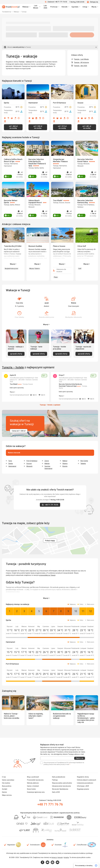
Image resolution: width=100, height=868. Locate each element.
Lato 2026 (45, 7)
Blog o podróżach (33, 777)
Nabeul (65, 461)
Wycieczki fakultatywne (60, 789)
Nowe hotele (31, 789)
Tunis (10, 461)
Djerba (11, 464)
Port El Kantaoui (32, 461)
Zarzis (47, 461)
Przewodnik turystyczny (35, 780)
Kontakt (5, 789)
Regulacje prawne (83, 789)
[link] (36, 7)
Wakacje (16, 12)
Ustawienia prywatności (85, 783)
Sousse (29, 464)
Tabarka (83, 464)
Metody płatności (33, 783)
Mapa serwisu (7, 795)
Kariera (4, 792)
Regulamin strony (83, 777)
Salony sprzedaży (8, 780)
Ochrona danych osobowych (87, 780)
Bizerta (65, 466)
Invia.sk (60, 857)
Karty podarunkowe (59, 777)
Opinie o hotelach (33, 786)
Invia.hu (66, 857)
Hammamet (12, 466)
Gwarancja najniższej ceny (36, 792)
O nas (4, 777)
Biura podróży (7, 786)
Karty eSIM (56, 792)
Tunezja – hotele (13, 367)
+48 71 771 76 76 (50, 804)
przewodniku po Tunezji (47, 575)
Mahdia (47, 464)
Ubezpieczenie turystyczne (61, 786)
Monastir (29, 466)
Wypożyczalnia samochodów (62, 783)
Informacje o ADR (83, 786)
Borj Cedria (84, 461)
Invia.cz (54, 857)
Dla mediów (6, 783)
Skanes (65, 464)
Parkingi (55, 780)
